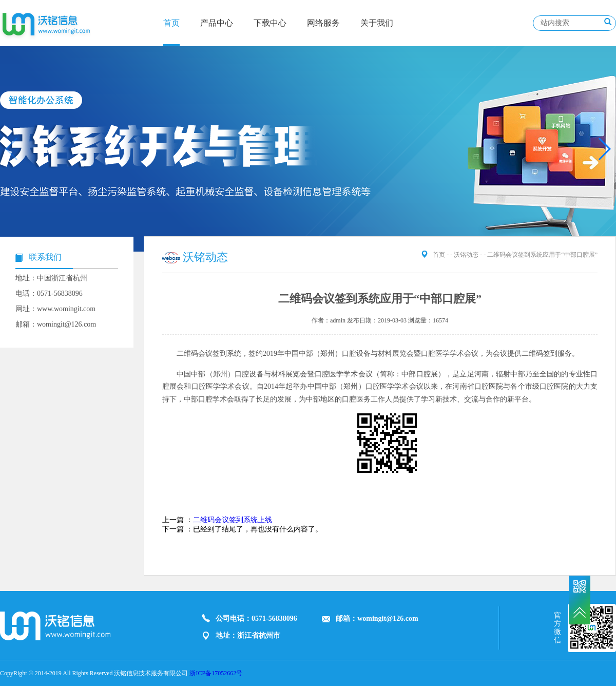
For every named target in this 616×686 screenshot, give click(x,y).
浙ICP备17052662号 (216, 673)
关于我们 (377, 23)
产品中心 (217, 23)
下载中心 (270, 23)
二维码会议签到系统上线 (233, 520)
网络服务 (323, 23)
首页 (171, 23)
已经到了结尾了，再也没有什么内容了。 (258, 529)
